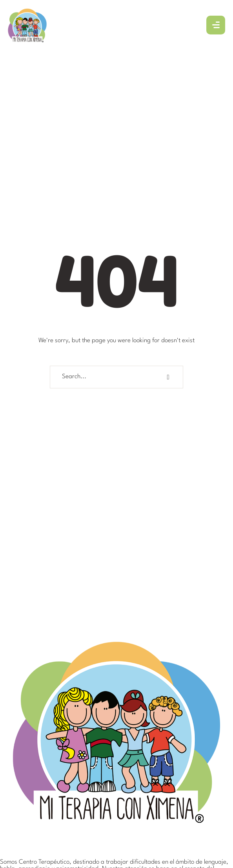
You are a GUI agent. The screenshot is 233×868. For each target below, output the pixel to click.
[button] (210, 830)
